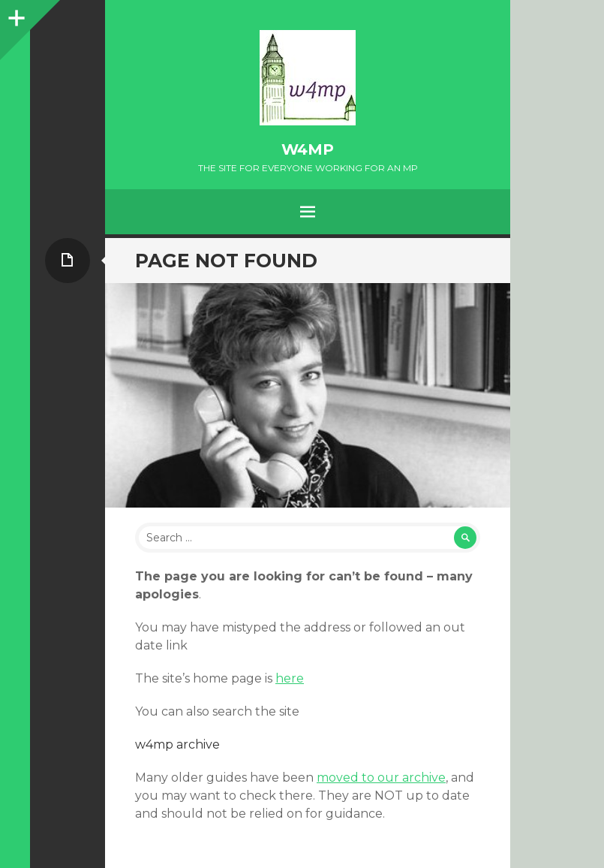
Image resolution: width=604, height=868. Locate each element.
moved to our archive (381, 778)
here (290, 678)
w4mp (308, 149)
